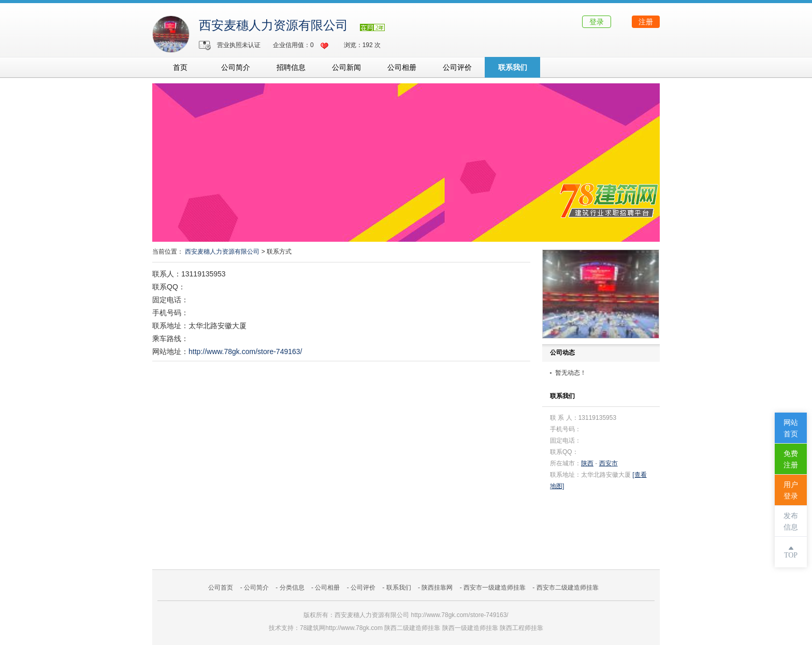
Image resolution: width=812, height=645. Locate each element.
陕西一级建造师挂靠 (470, 628)
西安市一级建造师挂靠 (495, 588)
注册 (646, 22)
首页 (180, 67)
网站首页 (791, 428)
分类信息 (292, 588)
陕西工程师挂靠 (521, 628)
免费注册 (791, 459)
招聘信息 (291, 67)
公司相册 (402, 67)
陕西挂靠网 (437, 588)
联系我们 (513, 67)
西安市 (608, 463)
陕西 (587, 463)
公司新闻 (346, 67)
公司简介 (236, 67)
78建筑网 (313, 628)
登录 (597, 22)
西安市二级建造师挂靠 (568, 588)
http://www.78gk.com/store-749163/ (245, 351)
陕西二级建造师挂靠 (412, 628)
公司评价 (457, 67)
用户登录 (791, 490)
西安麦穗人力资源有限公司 (275, 25)
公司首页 (221, 588)
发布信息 (791, 522)
